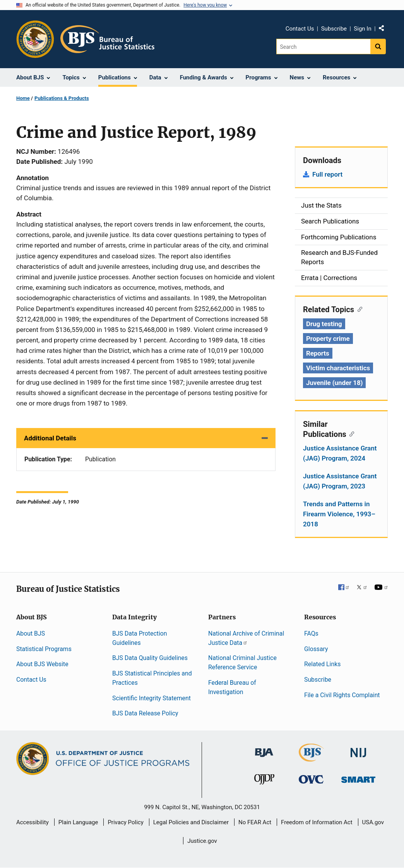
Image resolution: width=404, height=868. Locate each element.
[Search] (323, 46)
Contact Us (300, 29)
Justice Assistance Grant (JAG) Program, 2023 (340, 481)
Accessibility (33, 822)
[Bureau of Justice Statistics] (311, 758)
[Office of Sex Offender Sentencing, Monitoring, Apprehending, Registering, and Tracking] (358, 778)
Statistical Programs (44, 649)
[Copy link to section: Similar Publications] (350, 433)
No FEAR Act (255, 822)
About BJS (31, 633)
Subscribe (334, 29)
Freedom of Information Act (317, 822)
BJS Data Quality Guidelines (150, 658)
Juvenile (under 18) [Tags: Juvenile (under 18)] (334, 383)
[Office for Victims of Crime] (311, 779)
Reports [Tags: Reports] (318, 353)
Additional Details (50, 438)
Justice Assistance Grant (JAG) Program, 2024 (340, 453)
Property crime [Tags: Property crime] (328, 339)
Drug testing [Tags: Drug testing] (324, 324)
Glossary (316, 649)
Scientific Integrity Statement (151, 698)
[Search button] (378, 46)
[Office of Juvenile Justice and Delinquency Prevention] (264, 781)
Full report (327, 174)
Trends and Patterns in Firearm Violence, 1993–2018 (339, 514)
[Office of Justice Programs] (35, 39)
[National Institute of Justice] (358, 749)
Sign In (362, 29)
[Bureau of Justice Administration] (264, 749)
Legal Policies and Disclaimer (191, 822)
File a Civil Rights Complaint (342, 695)
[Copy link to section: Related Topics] (358, 309)
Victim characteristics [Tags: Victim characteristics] (338, 368)
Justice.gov (202, 841)
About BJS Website (42, 664)
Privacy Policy (125, 822)
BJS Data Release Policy (145, 713)
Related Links (322, 664)
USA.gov (373, 822)
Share (384, 30)
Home (23, 98)
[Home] (107, 39)
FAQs (311, 633)
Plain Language (78, 822)
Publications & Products (62, 98)
